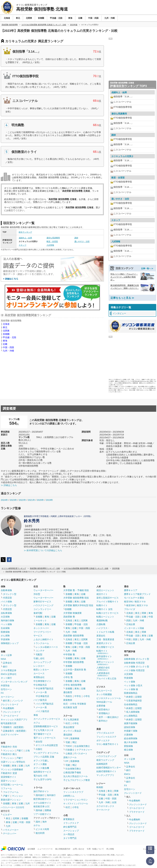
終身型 (130, 697)
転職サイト (102, 605)
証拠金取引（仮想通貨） (15, 731)
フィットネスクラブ (73, 792)
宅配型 (39, 654)
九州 (27, 766)
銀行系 (6, 701)
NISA (3, 659)
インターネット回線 (134, 628)
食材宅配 (38, 613)
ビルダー (7, 815)
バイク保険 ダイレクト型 (137, 667)
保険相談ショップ (10, 643)
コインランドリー (42, 609)
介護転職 (101, 624)
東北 (5, 327)
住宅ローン (6, 689)
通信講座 (68, 735)
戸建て (20, 751)
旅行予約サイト (41, 791)
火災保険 (5, 617)
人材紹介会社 (103, 669)
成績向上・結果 (25, 238)
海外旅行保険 (7, 620)
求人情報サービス (105, 647)
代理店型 (7, 598)
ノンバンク (17, 701)
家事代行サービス (42, 602)
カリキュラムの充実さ (122, 156)
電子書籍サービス (42, 734)
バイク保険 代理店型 (134, 670)
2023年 (13, 500)
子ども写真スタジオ (43, 730)
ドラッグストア (71, 823)
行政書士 (70, 750)
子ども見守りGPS (43, 779)
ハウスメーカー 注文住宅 (12, 807)
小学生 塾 (68, 677)
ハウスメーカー (11, 830)
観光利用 (40, 833)
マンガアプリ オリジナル (46, 753)
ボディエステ (103, 741)
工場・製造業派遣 (105, 639)
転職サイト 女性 (105, 609)
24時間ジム (69, 796)
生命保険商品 (131, 704)
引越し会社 (39, 658)
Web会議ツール (104, 702)
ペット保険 (6, 624)
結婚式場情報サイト (106, 771)
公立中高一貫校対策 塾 (75, 670)
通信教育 (68, 692)
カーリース (39, 673)
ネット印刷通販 (104, 694)
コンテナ (40, 651)
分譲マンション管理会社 (13, 762)
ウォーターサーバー (43, 590)
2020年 (40, 500)
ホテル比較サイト (42, 803)
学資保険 (5, 639)
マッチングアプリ (105, 775)
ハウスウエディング (106, 756)
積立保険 (128, 750)
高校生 (69, 696)
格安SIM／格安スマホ (135, 602)
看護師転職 (102, 620)
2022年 (22, 500)
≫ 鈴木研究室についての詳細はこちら (43, 550)
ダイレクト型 (10, 594)
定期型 (138, 697)
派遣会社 (101, 636)
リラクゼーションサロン (75, 800)
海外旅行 (51, 795)
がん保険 (5, 636)
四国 (128, 620)
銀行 (5, 667)
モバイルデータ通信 (134, 598)
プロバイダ (130, 609)
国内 (38, 822)
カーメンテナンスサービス (47, 719)
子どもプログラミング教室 (77, 780)
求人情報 (110, 849)
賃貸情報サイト (9, 777)
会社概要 (31, 849)
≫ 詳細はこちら (9, 485)
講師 (76, 238)
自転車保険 (6, 613)
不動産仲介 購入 (9, 754)
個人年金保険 (131, 742)
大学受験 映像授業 (72, 613)
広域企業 (131, 624)
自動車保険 (6, 590)
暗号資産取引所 (9, 723)
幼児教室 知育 (70, 707)
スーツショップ (71, 831)
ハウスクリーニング (43, 605)
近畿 (5, 344)
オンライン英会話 (72, 731)
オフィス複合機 (41, 768)
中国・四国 (8, 347)
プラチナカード (137, 812)
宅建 (68, 742)
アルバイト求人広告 (106, 679)
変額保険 (128, 746)
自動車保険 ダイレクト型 (137, 659)
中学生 (78, 696)
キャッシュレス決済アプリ (14, 720)
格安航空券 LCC (42, 806)
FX (2, 693)
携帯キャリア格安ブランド (137, 594)
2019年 (49, 500)
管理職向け (104, 713)
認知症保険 (130, 727)
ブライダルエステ (105, 733)
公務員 (69, 754)
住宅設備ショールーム (12, 785)
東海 (5, 341)
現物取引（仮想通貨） (14, 727)
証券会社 (7, 663)
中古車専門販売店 (45, 689)
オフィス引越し (41, 761)
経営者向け (104, 710)
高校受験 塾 (69, 617)
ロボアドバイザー (10, 735)
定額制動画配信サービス (46, 726)
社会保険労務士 (82, 746)
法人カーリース (104, 691)
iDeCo (127, 774)
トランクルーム (41, 643)
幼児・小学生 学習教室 (75, 704)
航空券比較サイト (42, 799)
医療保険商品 (131, 693)
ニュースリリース (45, 849)
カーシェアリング (42, 662)
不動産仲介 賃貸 (9, 773)
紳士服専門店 (70, 827)
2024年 (4, 500)
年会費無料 (9, 708)
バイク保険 (6, 602)
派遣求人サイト (104, 643)
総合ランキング (25, 232)
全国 (114, 802)
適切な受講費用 (53, 238)
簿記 (74, 742)
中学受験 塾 (69, 654)
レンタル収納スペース (47, 647)
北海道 (6, 324)
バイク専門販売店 (45, 704)
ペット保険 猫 (131, 689)
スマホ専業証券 (9, 670)
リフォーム (6, 788)
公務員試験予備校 (72, 772)
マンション (9, 751)
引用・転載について (95, 849)
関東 (116, 791)
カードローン (7, 697)
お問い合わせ (78, 849)
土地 (27, 751)
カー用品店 (69, 834)
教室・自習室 (52, 241)
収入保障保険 (133, 712)
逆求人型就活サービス (108, 598)
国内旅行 (40, 795)
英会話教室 (69, 727)
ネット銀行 (6, 678)
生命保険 (5, 628)
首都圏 (6, 334)
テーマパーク (103, 810)
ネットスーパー (41, 628)
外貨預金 (5, 685)
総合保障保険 (131, 738)
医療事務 (75, 738)
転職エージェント (105, 617)
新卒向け (103, 721)
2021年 (31, 500)
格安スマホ (142, 605)
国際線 (48, 810)
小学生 (87, 696)
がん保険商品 (131, 716)
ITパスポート (81, 754)
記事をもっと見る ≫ (122, 298)
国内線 (39, 810)
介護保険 (128, 735)
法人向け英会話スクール (75, 776)
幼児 (68, 723)
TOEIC (69, 746)
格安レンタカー (41, 670)
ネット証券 (6, 655)
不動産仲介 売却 (9, 747)
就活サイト (102, 594)
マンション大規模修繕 (12, 769)
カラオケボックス (105, 806)
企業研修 (101, 706)
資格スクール (70, 757)
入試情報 (50, 245)
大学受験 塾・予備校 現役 (76, 590)
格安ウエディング (105, 760)
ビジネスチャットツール (109, 698)
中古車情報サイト (42, 681)
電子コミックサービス (45, 738)
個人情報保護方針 (63, 849)
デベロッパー (10, 834)
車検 (36, 715)
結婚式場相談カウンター (109, 768)
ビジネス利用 (42, 829)
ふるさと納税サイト (43, 639)
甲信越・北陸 (10, 337)
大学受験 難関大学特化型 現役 (78, 605)
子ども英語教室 (71, 720)
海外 (45, 822)
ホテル (37, 825)
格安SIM (130, 605)
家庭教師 (68, 700)
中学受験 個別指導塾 (74, 662)
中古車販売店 (40, 685)
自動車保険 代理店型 (134, 663)
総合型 (39, 742)
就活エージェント (105, 590)
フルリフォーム (11, 792)
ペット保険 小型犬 (133, 685)
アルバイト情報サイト (108, 602)
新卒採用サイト (104, 657)
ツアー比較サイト (42, 814)
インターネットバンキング (14, 682)
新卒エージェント (105, 663)
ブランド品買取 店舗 (44, 757)
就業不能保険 (131, 723)
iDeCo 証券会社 (9, 674)
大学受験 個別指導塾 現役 (76, 598)
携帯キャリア (131, 590)
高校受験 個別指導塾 (74, 636)
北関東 (6, 331)
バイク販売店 (40, 700)
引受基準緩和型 (134, 701)
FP (67, 738)
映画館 (100, 787)
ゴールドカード (11, 716)
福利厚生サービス (42, 772)
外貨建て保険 (131, 731)
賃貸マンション (9, 781)
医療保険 (5, 632)
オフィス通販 (40, 764)
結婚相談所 (102, 764)
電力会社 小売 (40, 776)
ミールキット (40, 620)
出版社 (39, 749)
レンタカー (39, 666)
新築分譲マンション (11, 800)
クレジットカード (10, 704)
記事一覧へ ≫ (147, 269)
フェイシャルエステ (106, 737)
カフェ (37, 723)
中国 (151, 617)
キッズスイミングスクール (76, 804)
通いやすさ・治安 (82, 241)
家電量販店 (69, 819)
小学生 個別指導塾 (72, 685)
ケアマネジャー (84, 750)
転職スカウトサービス (108, 613)
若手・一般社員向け (109, 717)
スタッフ (23, 245)
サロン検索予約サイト (108, 744)
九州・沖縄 (8, 351)
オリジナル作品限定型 (47, 745)
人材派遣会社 (103, 674)
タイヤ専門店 (70, 838)
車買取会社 (39, 677)
